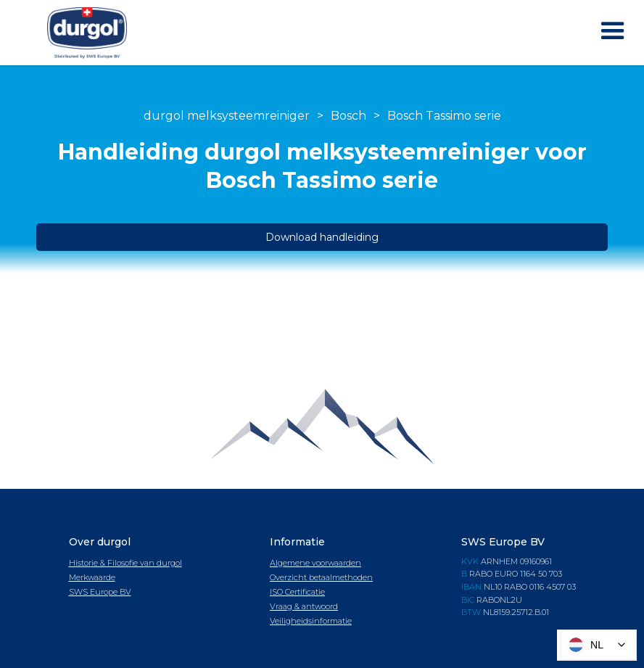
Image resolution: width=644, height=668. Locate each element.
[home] (87, 33)
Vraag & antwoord (304, 606)
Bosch (348, 116)
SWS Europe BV (100, 592)
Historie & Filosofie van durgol (125, 563)
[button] (613, 31)
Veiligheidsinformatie (311, 621)
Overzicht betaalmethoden (321, 577)
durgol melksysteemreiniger (227, 116)
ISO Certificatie (297, 592)
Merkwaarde (92, 577)
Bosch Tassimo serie (444, 116)
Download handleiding (322, 237)
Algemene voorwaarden (315, 563)
